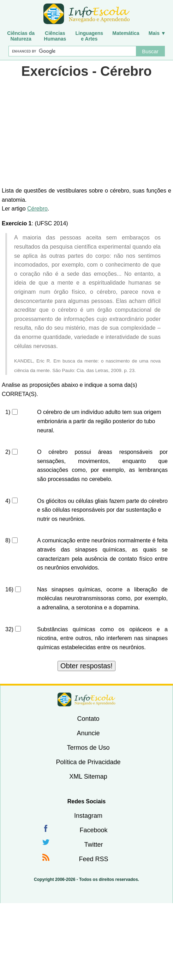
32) (9, 629)
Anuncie (88, 733)
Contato (88, 719)
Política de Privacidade (88, 762)
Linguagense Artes (90, 36)
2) (8, 452)
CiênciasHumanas (55, 36)
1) (8, 412)
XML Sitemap (88, 777)
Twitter (93, 845)
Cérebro (37, 209)
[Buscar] (72, 51)
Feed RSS (93, 859)
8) (8, 540)
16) (9, 589)
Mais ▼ (157, 33)
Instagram (88, 816)
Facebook (93, 830)
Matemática (126, 33)
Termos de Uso (88, 748)
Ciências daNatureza (21, 36)
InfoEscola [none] (86, 699)
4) (8, 501)
